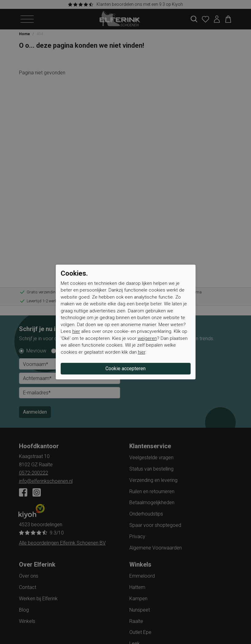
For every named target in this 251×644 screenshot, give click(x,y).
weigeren (147, 338)
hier (76, 331)
